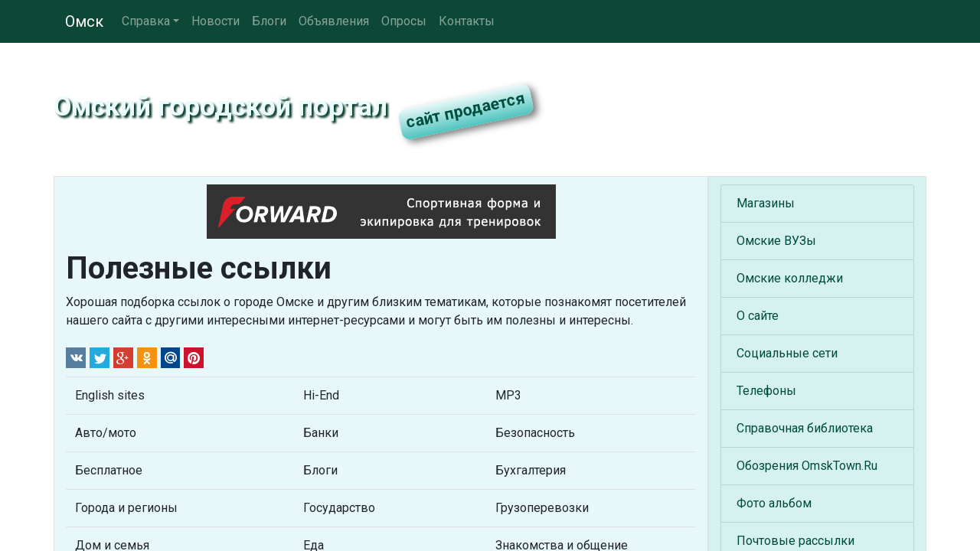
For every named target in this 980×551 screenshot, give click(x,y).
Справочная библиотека (805, 428)
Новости (216, 21)
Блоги (269, 21)
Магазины (766, 203)
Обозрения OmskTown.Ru (807, 466)
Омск (84, 21)
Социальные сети (787, 353)
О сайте (758, 316)
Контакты (467, 21)
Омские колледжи (790, 278)
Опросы (404, 21)
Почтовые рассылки (795, 541)
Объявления (334, 21)
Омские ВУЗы (776, 241)
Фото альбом (774, 503)
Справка (146, 21)
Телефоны (766, 391)
